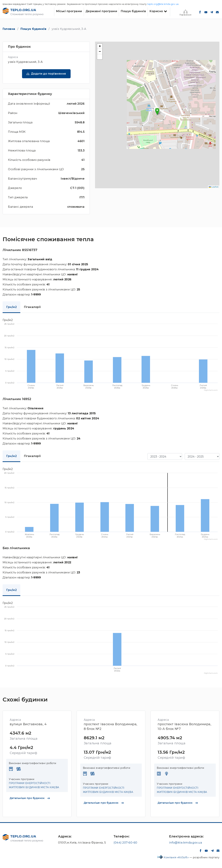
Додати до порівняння (49, 74)
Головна (9, 29)
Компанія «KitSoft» (177, 857)
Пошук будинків (133, 11)
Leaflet (214, 187)
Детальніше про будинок (30, 798)
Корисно (156, 11)
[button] (157, 111)
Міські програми (69, 11)
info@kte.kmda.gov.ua (185, 843)
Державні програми (101, 11)
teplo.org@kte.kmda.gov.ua (163, 4)
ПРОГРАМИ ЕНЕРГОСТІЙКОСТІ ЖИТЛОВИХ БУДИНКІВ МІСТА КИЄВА (34, 785)
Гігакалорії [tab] (32, 307)
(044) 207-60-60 (125, 843)
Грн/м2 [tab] (11, 307)
